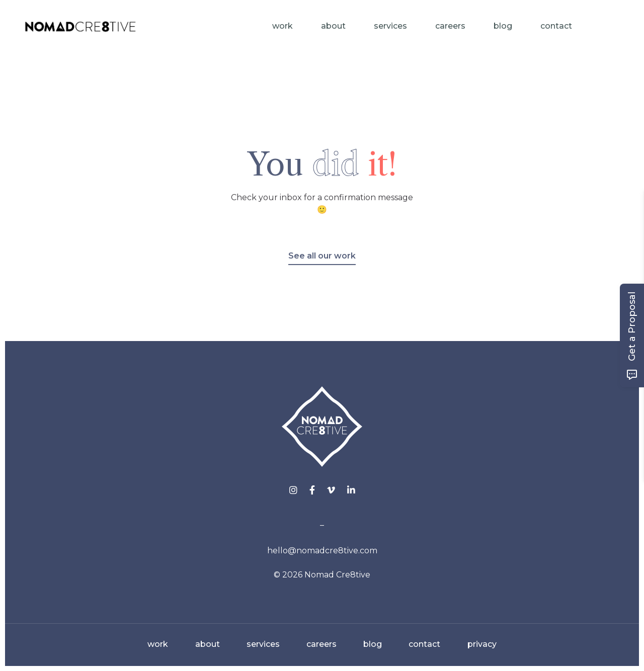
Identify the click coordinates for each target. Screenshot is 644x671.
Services (390, 26)
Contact (556, 26)
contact (424, 644)
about (208, 644)
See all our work (322, 261)
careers (321, 644)
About (333, 26)
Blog (503, 26)
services (263, 644)
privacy (482, 644)
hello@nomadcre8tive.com (322, 551)
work (158, 644)
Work (283, 26)
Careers (450, 26)
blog (373, 644)
